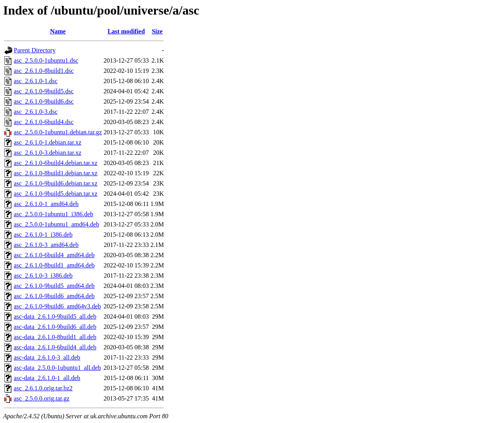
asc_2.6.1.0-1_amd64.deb (46, 204)
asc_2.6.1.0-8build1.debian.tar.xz (56, 173)
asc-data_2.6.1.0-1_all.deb (47, 378)
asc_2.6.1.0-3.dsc (36, 112)
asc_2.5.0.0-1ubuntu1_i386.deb (54, 214)
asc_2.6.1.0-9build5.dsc (44, 91)
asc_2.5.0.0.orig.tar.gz (42, 398)
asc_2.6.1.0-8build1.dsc (44, 71)
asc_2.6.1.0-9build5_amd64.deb (54, 286)
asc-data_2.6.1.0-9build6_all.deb (55, 327)
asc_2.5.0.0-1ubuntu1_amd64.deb (57, 224)
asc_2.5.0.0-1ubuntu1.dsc (46, 60)
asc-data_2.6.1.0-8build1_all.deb (55, 337)
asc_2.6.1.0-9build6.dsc (44, 101)
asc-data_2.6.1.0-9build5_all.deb (55, 316)
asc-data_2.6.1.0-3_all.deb (47, 357)
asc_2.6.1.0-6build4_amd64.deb (54, 255)
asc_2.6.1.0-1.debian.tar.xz (48, 142)
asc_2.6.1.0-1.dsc (36, 81)
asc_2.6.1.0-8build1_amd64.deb (54, 265)
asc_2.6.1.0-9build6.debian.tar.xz (56, 183)
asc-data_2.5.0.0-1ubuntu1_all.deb (57, 368)
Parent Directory (35, 50)
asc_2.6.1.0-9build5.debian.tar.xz (56, 194)
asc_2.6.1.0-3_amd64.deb (46, 245)
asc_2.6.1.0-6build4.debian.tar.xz (56, 163)
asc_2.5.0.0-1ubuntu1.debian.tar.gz (58, 132)
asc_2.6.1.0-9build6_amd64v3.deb (57, 306)
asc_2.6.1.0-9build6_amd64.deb (54, 296)
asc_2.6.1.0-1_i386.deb (43, 235)
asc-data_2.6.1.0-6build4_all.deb (55, 347)
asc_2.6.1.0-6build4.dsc (44, 122)
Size (157, 31)
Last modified (126, 31)
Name (58, 31)
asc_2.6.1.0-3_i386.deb (43, 276)
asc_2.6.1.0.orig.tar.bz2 (43, 388)
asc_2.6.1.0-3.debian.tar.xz (48, 153)
